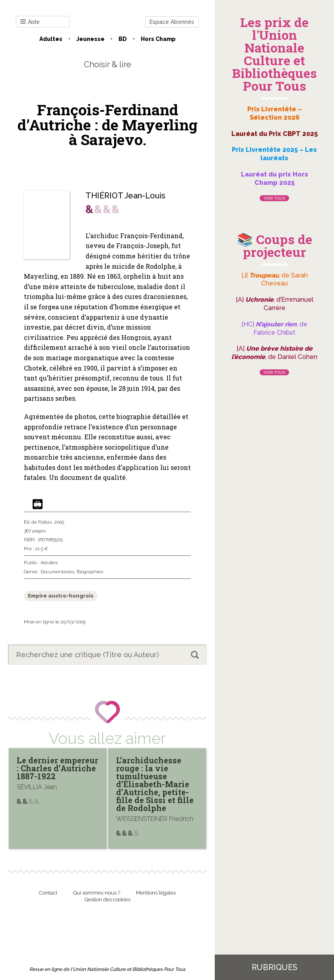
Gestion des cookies (108, 899)
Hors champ (158, 39)
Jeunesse (90, 39)
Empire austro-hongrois (61, 596)
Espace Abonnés (172, 22)
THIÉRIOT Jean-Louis (125, 196)
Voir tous (274, 198)
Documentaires (57, 572)
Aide (30, 22)
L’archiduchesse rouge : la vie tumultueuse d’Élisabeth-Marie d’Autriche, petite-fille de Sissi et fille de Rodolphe (155, 784)
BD (123, 39)
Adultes (51, 39)
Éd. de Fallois (38, 522)
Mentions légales (156, 893)
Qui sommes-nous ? (97, 893)
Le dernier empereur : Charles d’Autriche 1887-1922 (57, 768)
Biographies (90, 572)
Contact (48, 893)
